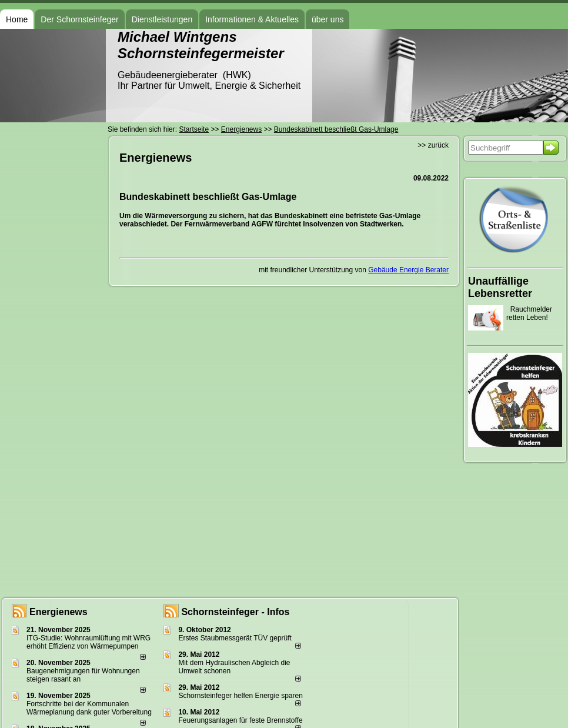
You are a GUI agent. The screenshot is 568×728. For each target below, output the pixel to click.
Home (17, 19)
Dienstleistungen (162, 19)
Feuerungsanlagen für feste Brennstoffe (240, 720)
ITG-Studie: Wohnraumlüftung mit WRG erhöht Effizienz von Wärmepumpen (88, 642)
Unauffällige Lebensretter (500, 287)
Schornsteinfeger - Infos (235, 612)
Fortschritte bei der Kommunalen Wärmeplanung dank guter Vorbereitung (89, 708)
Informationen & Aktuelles (252, 19)
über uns (328, 19)
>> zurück (433, 145)
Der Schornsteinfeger (79, 19)
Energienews (59, 612)
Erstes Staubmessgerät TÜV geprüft (235, 638)
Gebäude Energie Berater (408, 270)
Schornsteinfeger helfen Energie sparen (240, 696)
